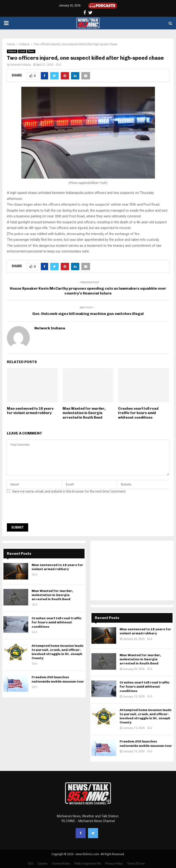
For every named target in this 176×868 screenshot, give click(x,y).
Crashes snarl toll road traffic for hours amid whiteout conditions (138, 413)
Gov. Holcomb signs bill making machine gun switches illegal (88, 314)
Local (22, 51)
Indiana (12, 51)
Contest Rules (61, 864)
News (31, 51)
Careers (43, 864)
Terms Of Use (136, 864)
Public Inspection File (88, 864)
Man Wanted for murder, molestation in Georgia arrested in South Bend (84, 413)
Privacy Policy (114, 864)
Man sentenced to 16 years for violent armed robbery (30, 411)
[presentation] (42, 510)
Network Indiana (21, 65)
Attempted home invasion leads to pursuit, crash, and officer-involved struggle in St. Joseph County (58, 652)
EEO (31, 864)
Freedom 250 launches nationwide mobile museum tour (58, 679)
